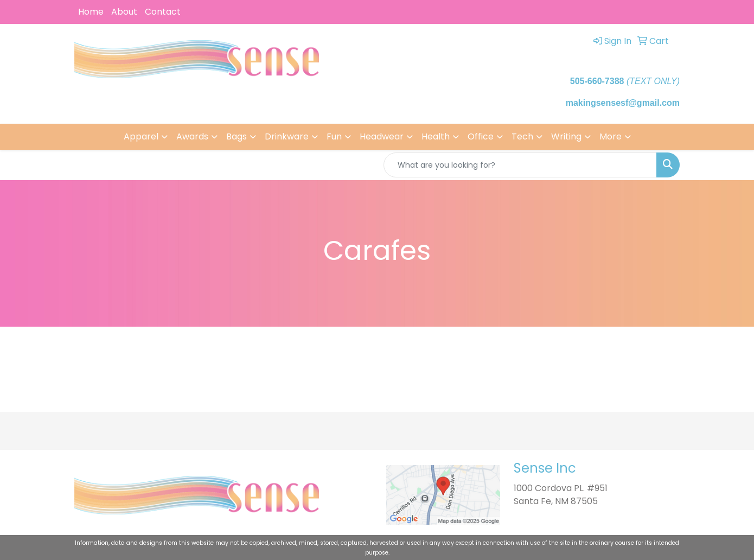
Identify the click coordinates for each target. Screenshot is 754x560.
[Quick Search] (520, 165)
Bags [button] (237, 136)
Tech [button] (522, 136)
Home (91, 12)
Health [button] (436, 136)
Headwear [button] (382, 136)
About (124, 12)
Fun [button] (334, 136)
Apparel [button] (141, 136)
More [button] (611, 136)
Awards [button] (192, 136)
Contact (163, 12)
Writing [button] (566, 136)
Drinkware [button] (287, 136)
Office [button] (481, 136)
